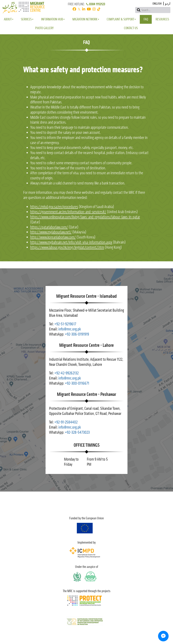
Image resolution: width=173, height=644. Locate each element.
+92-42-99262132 (66, 373)
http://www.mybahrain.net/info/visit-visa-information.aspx (71, 242)
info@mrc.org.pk (70, 329)
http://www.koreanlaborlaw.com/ (53, 237)
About (9, 19)
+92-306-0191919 (77, 334)
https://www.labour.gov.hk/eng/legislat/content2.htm (67, 247)
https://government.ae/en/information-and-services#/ (68, 212)
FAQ (146, 19)
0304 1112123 (95, 4)
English (157, 4)
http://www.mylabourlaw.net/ (51, 232)
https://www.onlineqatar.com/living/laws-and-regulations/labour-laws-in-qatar (85, 217)
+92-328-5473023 (77, 432)
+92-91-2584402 (66, 422)
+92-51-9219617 (65, 324)
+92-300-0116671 (77, 383)
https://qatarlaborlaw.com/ (49, 227)
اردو (168, 4)
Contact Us (131, 28)
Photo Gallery (44, 28)
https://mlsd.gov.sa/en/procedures (54, 207)
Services (27, 19)
